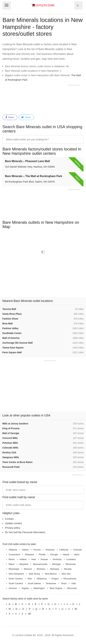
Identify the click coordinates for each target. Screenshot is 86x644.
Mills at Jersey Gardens (15, 424)
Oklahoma (42, 579)
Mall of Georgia (11, 433)
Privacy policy (13, 528)
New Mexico (51, 574)
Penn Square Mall (12, 352)
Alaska (25, 550)
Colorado (78, 550)
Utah (74, 583)
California (64, 550)
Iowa (34, 559)
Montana (41, 569)
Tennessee (51, 583)
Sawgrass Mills (11, 457)
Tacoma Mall (9, 309)
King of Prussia (11, 428)
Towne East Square (13, 348)
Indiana (23, 559)
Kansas (44, 559)
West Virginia (56, 588)
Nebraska (55, 569)
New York (66, 574)
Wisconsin (72, 588)
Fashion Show (10, 319)
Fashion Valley (10, 328)
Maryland (24, 564)
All (29, 614)
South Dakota (34, 583)
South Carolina (16, 583)
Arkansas (50, 550)
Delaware (29, 554)
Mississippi (14, 569)
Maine (12, 564)
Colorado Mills (10, 448)
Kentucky (57, 559)
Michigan (57, 564)
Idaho (77, 554)
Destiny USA (9, 452)
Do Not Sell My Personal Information (25, 532)
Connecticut (14, 554)
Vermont (13, 588)
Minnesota (71, 564)
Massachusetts (40, 564)
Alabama (13, 550)
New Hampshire (16, 574)
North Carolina (16, 579)
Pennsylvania (70, 579)
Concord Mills (10, 438)
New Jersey (34, 574)
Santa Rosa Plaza (12, 314)
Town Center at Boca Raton (17, 462)
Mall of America (11, 338)
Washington (39, 588)
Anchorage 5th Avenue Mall (18, 343)
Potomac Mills (10, 443)
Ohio (30, 579)
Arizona (37, 550)
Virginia (25, 588)
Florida (42, 554)
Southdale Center (12, 333)
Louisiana (71, 559)
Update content (13, 523)
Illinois (12, 559)
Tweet (26, 117)
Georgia (54, 554)
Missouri (28, 569)
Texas (64, 583)
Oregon (55, 579)
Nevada (68, 569)
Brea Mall (7, 323)
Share (10, 117)
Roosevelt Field (11, 467)
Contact (9, 519)
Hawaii (66, 554)
